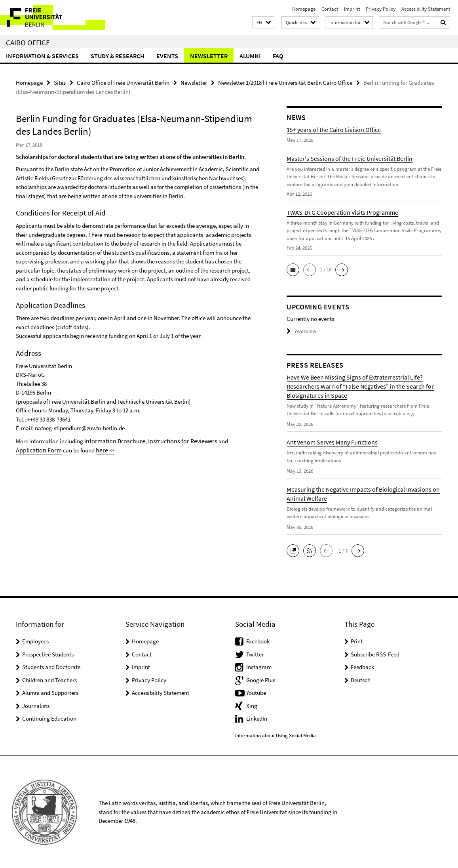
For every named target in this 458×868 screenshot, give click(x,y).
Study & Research (118, 56)
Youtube (256, 692)
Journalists (36, 705)
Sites (60, 82)
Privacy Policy (381, 9)
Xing (252, 705)
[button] (263, 23)
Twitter (255, 654)
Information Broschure (112, 440)
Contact (330, 9)
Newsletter (209, 56)
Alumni (250, 56)
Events (167, 56)
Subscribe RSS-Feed (375, 654)
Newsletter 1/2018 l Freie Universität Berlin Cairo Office (285, 82)
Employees (35, 641)
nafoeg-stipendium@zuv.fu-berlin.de (80, 428)
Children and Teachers (49, 680)
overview (300, 331)
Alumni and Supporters (50, 692)
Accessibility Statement (426, 9)
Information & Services (42, 56)
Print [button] (357, 641)
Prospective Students (48, 654)
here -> (71, 449)
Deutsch (361, 680)
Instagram (259, 667)
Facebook (258, 641)
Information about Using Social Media (276, 735)
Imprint (352, 9)
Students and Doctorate (51, 667)
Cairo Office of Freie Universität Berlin (123, 82)
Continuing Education (49, 718)
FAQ (278, 56)
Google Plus (261, 680)
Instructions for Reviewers (175, 440)
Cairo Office (28, 42)
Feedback (362, 667)
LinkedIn (257, 718)
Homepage (304, 9)
